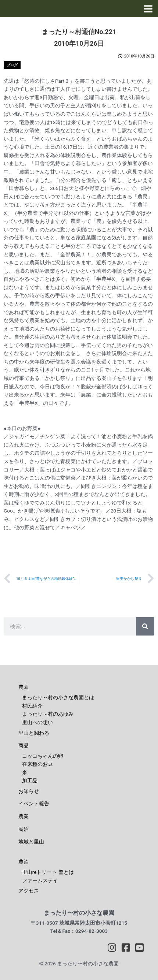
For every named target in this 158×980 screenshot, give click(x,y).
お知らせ (29, 791)
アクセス (29, 891)
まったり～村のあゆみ (48, 714)
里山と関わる (34, 733)
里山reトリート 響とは (48, 872)
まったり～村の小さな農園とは (58, 697)
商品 (24, 745)
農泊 (24, 862)
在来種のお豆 (37, 764)
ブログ (12, 65)
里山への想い (37, 722)
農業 (24, 816)
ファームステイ (40, 880)
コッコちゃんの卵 (43, 756)
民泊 (24, 829)
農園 (24, 687)
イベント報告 (34, 804)
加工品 (30, 780)
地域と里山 (31, 842)
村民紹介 (32, 706)
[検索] (145, 626)
